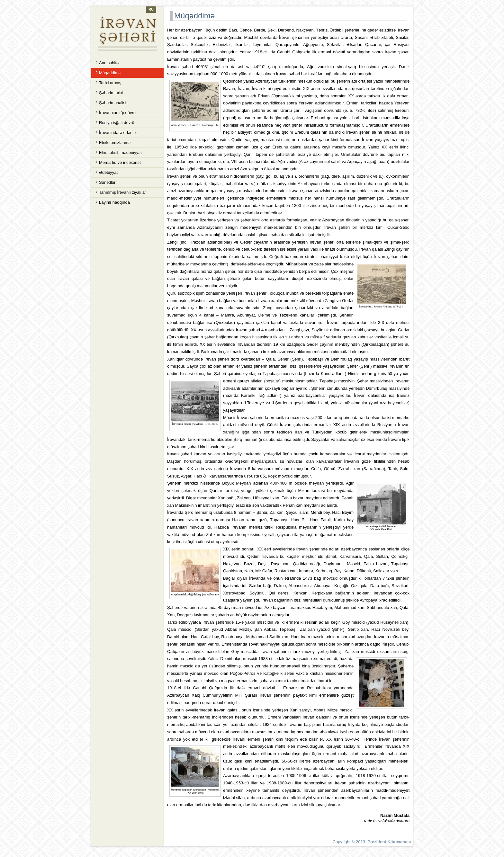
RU (151, 9)
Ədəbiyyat (108, 172)
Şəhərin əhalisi (113, 103)
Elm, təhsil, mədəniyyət (120, 152)
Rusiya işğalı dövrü (117, 123)
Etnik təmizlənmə (115, 143)
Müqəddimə (110, 73)
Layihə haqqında (114, 202)
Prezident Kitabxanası (389, 842)
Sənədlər (107, 182)
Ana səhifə (109, 63)
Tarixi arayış (110, 83)
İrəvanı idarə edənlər (118, 133)
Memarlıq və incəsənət (120, 162)
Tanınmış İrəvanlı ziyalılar (122, 192)
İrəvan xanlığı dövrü (117, 113)
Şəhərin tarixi (111, 93)
